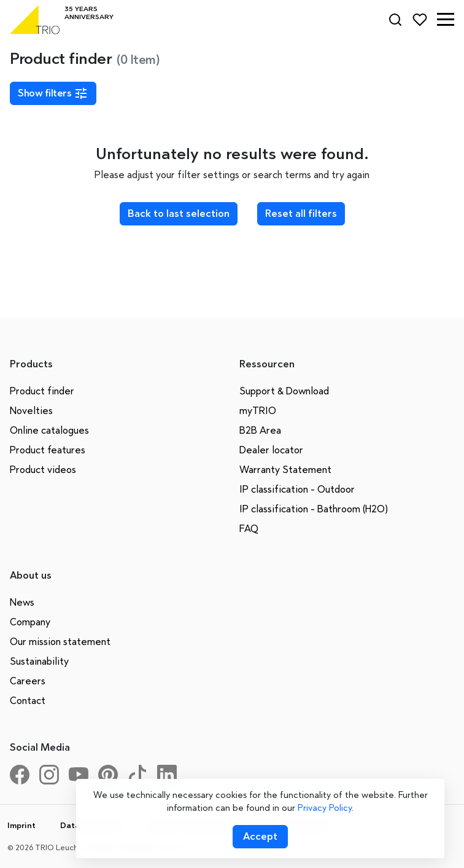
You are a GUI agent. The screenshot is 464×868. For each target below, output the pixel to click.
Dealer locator (271, 450)
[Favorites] (420, 20)
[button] (446, 20)
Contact (28, 701)
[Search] (395, 20)
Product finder (42, 391)
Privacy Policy (325, 808)
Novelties (31, 411)
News (22, 602)
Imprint (21, 825)
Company (30, 622)
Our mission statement (60, 642)
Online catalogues (49, 430)
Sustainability (39, 661)
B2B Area (260, 430)
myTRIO (258, 411)
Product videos (43, 470)
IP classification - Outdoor (297, 489)
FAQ (249, 529)
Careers (28, 681)
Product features (48, 450)
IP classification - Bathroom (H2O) (314, 509)
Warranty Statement (285, 470)
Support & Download (284, 391)
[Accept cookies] (260, 837)
